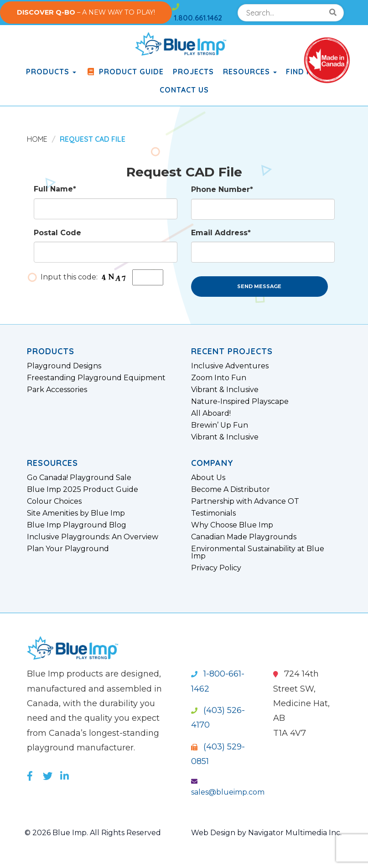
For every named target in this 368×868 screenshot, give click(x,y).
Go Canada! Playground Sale (79, 478)
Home (37, 139)
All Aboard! (211, 413)
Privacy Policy (216, 568)
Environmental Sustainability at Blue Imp (258, 553)
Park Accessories (57, 390)
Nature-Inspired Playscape (240, 402)
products (51, 72)
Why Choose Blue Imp (232, 525)
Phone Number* (222, 189)
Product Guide (124, 72)
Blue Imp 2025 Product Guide (83, 490)
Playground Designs (64, 366)
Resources (250, 72)
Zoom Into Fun (219, 378)
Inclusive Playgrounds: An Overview (93, 537)
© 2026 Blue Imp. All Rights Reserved (93, 833)
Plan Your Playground (68, 549)
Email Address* (221, 233)
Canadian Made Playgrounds (244, 537)
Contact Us (184, 90)
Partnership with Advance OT (245, 501)
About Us (208, 478)
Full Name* (55, 189)
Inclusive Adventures (230, 366)
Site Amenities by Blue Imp (76, 513)
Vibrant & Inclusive (225, 390)
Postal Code (57, 233)
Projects (193, 72)
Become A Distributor (231, 490)
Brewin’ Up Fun (220, 425)
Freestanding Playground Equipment (96, 378)
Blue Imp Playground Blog (77, 525)
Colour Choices (54, 501)
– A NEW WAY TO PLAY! (86, 12)
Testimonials (213, 513)
